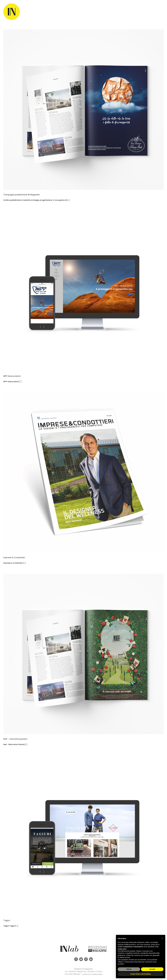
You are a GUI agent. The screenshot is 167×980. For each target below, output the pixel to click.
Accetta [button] (152, 969)
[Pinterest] (86, 959)
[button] (162, 938)
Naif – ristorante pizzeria (15, 739)
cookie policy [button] (122, 949)
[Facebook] (76, 959)
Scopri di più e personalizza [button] (141, 974)
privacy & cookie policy (93, 974)
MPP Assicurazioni (12, 376)
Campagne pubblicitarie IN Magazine (21, 195)
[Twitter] (81, 959)
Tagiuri (7, 920)
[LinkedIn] (91, 959)
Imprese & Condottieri (14, 557)
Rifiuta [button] (129, 969)
